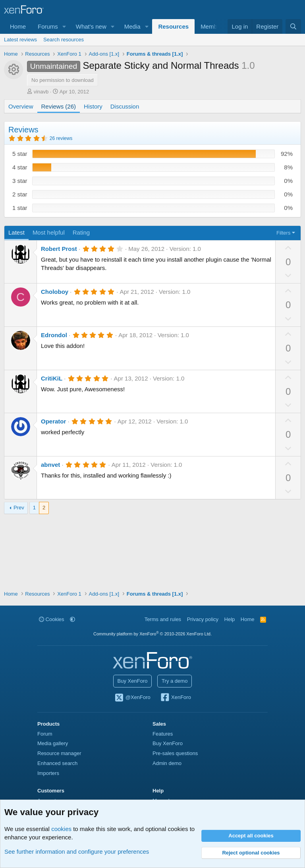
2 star (20, 194)
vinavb (41, 92)
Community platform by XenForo (152, 634)
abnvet (50, 465)
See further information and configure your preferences (77, 851)
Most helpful (49, 232)
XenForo (175, 698)
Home (18, 26)
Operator (53, 421)
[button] (64, 26)
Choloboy (55, 292)
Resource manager (59, 753)
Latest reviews (20, 40)
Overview (21, 106)
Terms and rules (163, 619)
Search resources (64, 40)
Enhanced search (57, 763)
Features (163, 734)
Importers (48, 773)
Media (132, 26)
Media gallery (53, 743)
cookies (61, 829)
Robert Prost (59, 249)
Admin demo (167, 763)
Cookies (52, 619)
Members (213, 26)
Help (230, 619)
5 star (20, 154)
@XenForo (132, 698)
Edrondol (54, 335)
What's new (91, 26)
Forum (45, 734)
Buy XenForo (133, 681)
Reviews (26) (59, 106)
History (93, 106)
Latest (16, 232)
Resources (173, 26)
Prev (19, 508)
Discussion (125, 106)
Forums (48, 26)
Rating (81, 232)
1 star (20, 208)
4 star (20, 167)
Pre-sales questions (175, 753)
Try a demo (175, 681)
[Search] (293, 26)
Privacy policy (203, 619)
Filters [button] (283, 233)
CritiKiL (52, 378)
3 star (20, 181)
